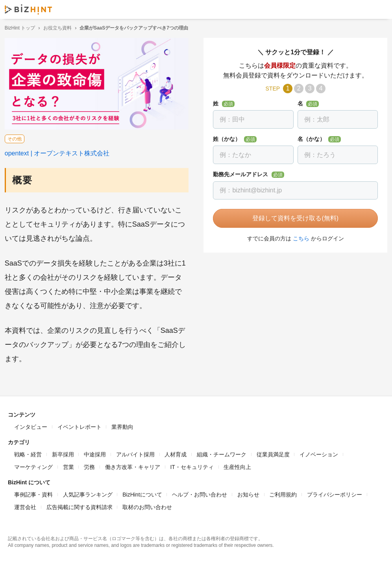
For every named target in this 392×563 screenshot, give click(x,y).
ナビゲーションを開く (379, 9)
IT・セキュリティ (192, 465)
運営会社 (25, 506)
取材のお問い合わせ (147, 506)
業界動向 (122, 425)
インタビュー (31, 425)
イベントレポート (80, 425)
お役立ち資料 (61, 28)
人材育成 (176, 453)
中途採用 (95, 453)
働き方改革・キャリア (133, 465)
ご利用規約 (283, 493)
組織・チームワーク (222, 453)
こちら (300, 238)
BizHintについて (142, 493)
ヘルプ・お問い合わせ (200, 493)
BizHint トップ (23, 28)
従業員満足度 (273, 453)
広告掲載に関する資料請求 (80, 506)
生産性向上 (237, 465)
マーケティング (33, 465)
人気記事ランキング (88, 493)
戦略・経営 (28, 453)
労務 (89, 465)
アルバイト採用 (135, 453)
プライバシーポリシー (335, 493)
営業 (68, 465)
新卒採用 (63, 453)
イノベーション (319, 453)
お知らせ (248, 493)
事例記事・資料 (33, 493)
